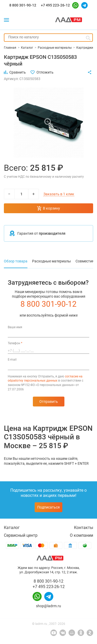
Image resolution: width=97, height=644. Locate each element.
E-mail (12, 360)
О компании (81, 535)
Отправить (49, 402)
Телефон (15, 343)
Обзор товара (16, 261)
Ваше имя (15, 327)
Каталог (12, 528)
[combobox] (48, 38)
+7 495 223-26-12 (55, 5)
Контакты (84, 528)
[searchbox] (48, 37)
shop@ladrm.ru (48, 606)
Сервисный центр (21, 535)
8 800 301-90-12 (23, 5)
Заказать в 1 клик (59, 194)
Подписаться (48, 507)
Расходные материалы (51, 261)
